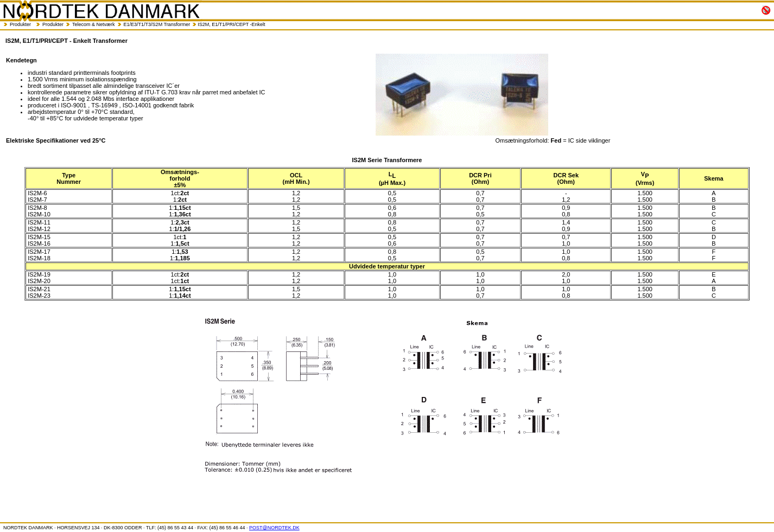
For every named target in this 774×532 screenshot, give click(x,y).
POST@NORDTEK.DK (274, 528)
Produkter (20, 24)
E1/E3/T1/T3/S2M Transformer (157, 24)
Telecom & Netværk (94, 24)
